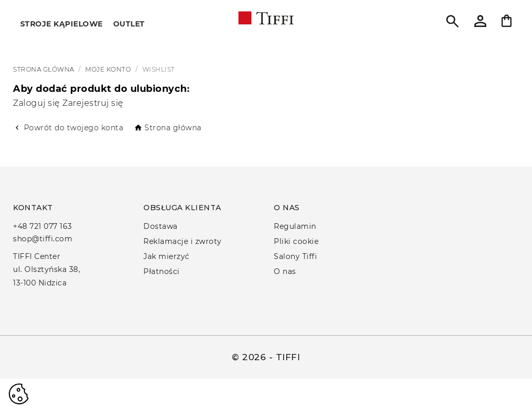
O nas (285, 271)
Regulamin (295, 226)
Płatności (162, 271)
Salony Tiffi (295, 256)
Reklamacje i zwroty (183, 241)
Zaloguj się (38, 103)
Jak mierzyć (167, 256)
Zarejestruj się (93, 103)
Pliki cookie (296, 241)
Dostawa (161, 226)
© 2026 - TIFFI (266, 357)
